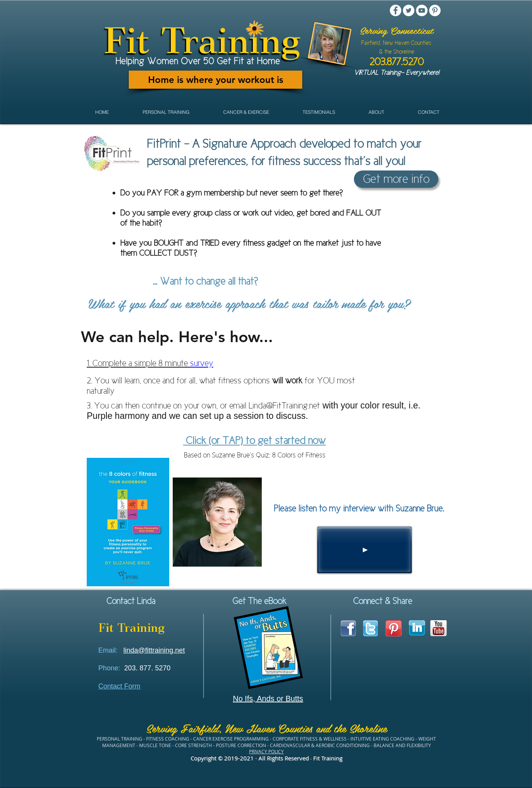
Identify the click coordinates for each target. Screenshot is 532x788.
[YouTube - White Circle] (422, 10)
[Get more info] (396, 179)
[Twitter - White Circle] (409, 10)
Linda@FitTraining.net (284, 406)
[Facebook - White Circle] (396, 10)
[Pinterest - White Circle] (435, 10)
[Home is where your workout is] (215, 80)
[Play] (364, 550)
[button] (166, 112)
